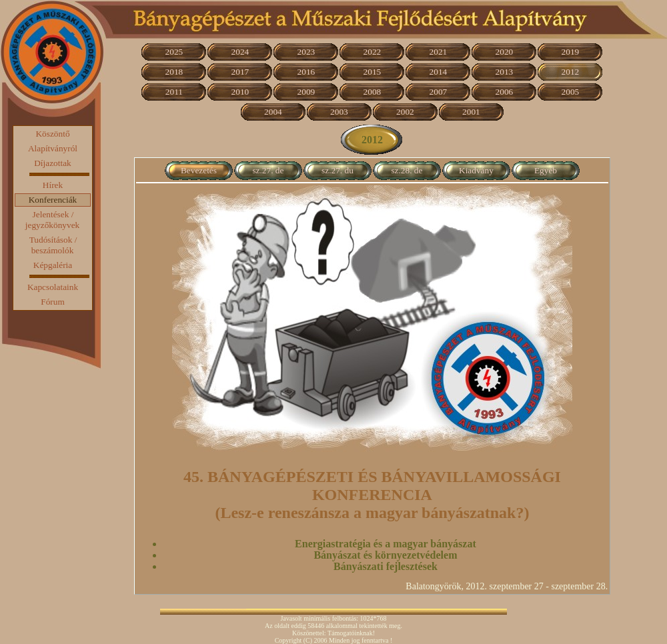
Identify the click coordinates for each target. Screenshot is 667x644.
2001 (471, 112)
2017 (240, 72)
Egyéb (546, 170)
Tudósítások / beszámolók (53, 245)
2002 (405, 112)
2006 (505, 92)
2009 (306, 92)
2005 (571, 92)
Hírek (53, 185)
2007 (439, 92)
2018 (174, 72)
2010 (240, 92)
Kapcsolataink (53, 287)
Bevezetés (199, 170)
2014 (439, 72)
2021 (439, 52)
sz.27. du (338, 170)
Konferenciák (53, 200)
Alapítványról (53, 148)
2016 (306, 72)
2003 (339, 112)
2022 (373, 52)
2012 (571, 72)
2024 (240, 52)
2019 (571, 52)
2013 (505, 72)
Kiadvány (476, 170)
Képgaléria (53, 265)
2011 (174, 92)
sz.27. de (268, 170)
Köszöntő (52, 134)
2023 (306, 52)
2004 (273, 112)
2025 (174, 52)
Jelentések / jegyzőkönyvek (52, 220)
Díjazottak (53, 163)
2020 (505, 52)
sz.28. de (407, 170)
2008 (373, 92)
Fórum (53, 302)
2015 (373, 72)
